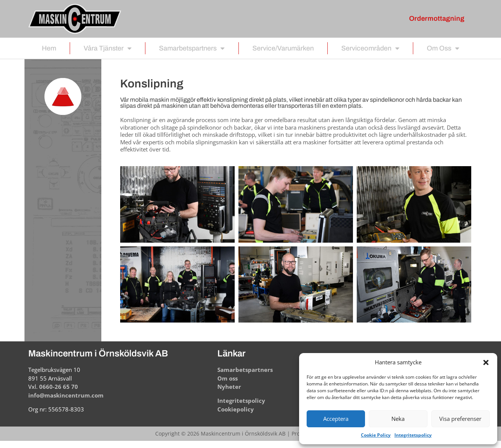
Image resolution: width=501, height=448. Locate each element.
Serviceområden (370, 48)
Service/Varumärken (283, 48)
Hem (49, 48)
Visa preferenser (460, 419)
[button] (486, 362)
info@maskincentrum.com (66, 395)
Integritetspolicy (413, 435)
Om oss (443, 48)
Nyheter (229, 387)
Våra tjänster (108, 48)
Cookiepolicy (236, 409)
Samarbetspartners (192, 48)
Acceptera (336, 419)
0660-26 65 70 (59, 387)
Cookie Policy (376, 435)
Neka (398, 419)
